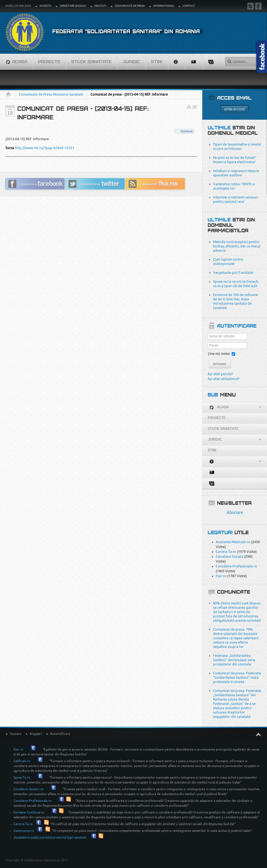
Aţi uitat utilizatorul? (224, 379)
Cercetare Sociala (230, 556)
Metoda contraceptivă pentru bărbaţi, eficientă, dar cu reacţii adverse (237, 246)
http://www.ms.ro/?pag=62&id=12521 (44, 148)
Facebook (258, 6)
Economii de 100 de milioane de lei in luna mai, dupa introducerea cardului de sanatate (235, 301)
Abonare (235, 513)
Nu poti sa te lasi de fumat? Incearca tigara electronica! (234, 160)
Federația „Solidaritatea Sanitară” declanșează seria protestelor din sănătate (234, 660)
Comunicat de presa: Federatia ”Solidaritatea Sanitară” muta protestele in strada (237, 677)
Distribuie (187, 131)
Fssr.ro (221, 576)
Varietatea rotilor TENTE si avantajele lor (234, 186)
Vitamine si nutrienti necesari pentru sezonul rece (236, 199)
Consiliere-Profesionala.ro (236, 566)
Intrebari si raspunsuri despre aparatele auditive (236, 173)
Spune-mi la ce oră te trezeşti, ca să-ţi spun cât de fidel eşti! (236, 284)
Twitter (251, 6)
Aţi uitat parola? (220, 374)
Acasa (10, 95)
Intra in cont (235, 110)
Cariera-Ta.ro (226, 552)
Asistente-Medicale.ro (233, 542)
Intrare (220, 364)
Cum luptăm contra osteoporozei (228, 262)
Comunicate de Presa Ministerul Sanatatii (51, 94)
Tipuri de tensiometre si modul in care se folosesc (237, 147)
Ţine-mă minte (219, 354)
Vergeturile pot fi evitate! (233, 273)
